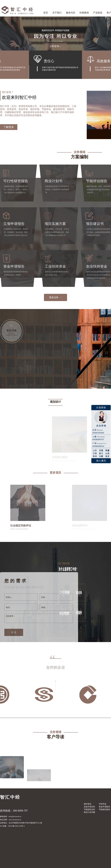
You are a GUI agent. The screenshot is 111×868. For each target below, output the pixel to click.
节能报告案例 (104, 809)
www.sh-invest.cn (15, 820)
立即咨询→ (56, 46)
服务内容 (71, 13)
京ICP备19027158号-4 (16, 826)
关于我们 (57, 13)
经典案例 (84, 13)
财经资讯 (88, 804)
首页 (46, 13)
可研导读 (102, 804)
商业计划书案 (89, 812)
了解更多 (9, 127)
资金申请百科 (89, 807)
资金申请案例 (104, 807)
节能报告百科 (89, 809)
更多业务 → (55, 297)
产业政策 (98, 13)
